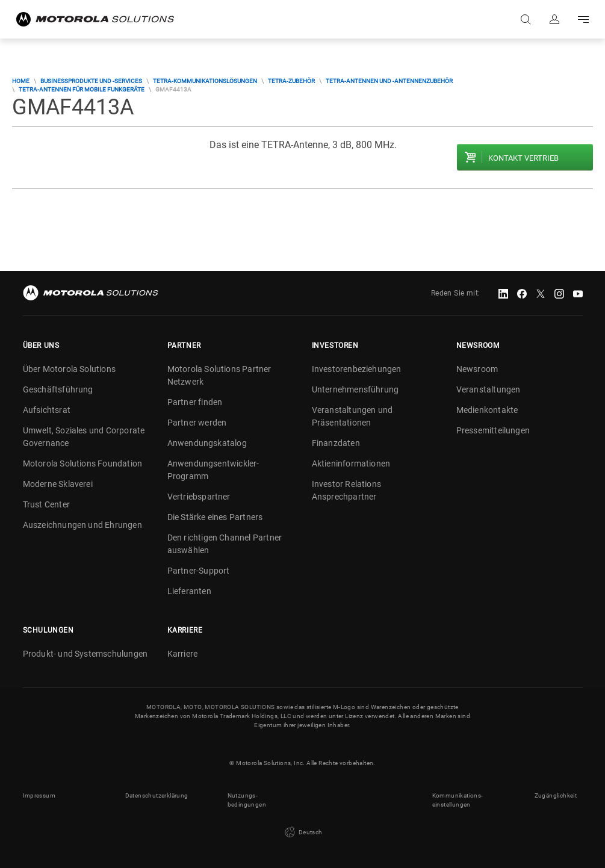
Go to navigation (583, 19)
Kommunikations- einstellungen (458, 800)
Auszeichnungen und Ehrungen (82, 525)
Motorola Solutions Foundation (83, 463)
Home (21, 81)
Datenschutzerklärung (157, 795)
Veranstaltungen (489, 389)
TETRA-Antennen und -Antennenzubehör (389, 81)
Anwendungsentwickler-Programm (213, 470)
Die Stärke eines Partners (215, 517)
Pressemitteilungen (493, 430)
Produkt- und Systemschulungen (85, 654)
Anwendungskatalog (207, 443)
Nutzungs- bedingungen (247, 800)
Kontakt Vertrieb (523, 158)
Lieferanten (189, 591)
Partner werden (197, 423)
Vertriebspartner (199, 497)
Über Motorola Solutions (70, 369)
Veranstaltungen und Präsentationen (352, 416)
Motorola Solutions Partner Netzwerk (219, 375)
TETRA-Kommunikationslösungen (205, 81)
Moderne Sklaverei (58, 484)
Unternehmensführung (355, 389)
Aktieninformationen (351, 463)
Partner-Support (199, 571)
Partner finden (195, 402)
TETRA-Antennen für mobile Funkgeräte (82, 89)
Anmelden (554, 19)
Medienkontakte (487, 410)
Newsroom (477, 369)
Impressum (39, 795)
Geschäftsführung (58, 389)
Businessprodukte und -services (91, 81)
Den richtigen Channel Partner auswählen (225, 544)
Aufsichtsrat (47, 410)
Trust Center (46, 504)
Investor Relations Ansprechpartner (347, 490)
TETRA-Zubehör (291, 81)
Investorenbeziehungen (357, 369)
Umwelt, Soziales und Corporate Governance (84, 437)
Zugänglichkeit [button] (556, 795)
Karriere (183, 654)
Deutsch (302, 832)
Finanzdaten (336, 443)
